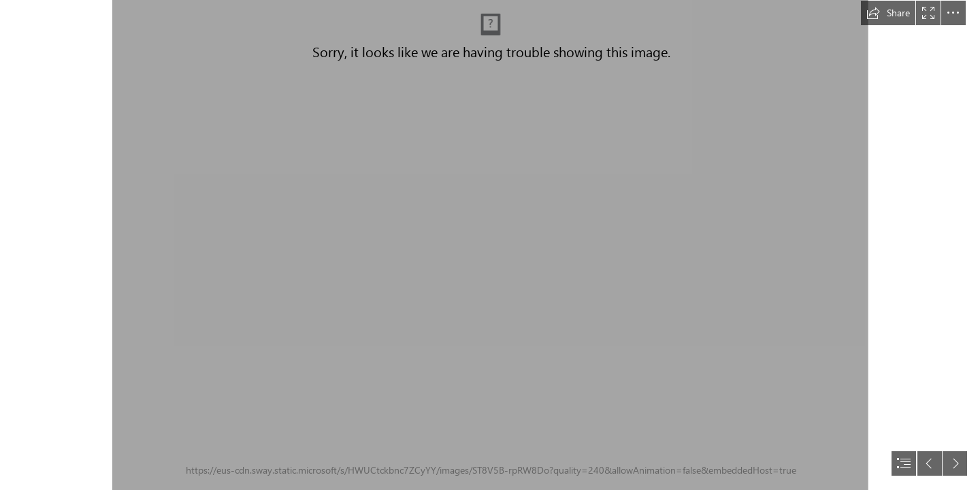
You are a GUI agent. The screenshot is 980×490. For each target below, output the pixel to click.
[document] (490, 245)
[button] (888, 13)
